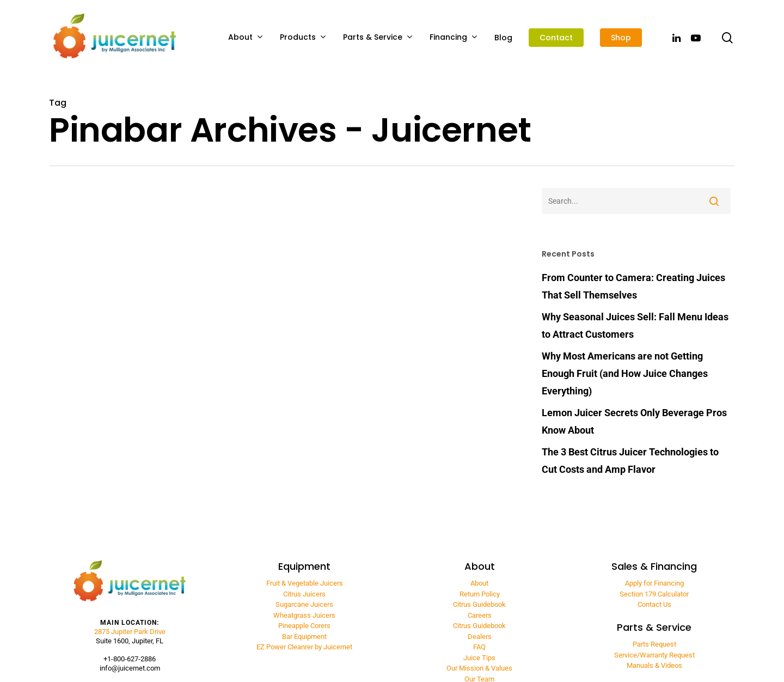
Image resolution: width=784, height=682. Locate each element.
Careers (480, 615)
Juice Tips (479, 658)
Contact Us (654, 604)
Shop (621, 38)
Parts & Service (378, 37)
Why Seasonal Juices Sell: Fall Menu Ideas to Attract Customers (635, 325)
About (245, 37)
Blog (503, 38)
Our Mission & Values (479, 668)
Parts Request (654, 644)
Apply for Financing (654, 583)
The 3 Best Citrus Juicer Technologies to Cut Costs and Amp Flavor (630, 461)
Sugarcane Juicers (304, 604)
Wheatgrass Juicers (304, 615)
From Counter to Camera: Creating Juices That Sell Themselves (633, 286)
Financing (453, 37)
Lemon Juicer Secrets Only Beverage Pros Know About (634, 421)
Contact (556, 38)
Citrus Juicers (304, 594)
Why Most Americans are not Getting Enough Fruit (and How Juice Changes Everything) (625, 373)
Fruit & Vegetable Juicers (305, 583)
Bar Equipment (304, 637)
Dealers (480, 637)
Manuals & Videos (654, 665)
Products (303, 37)
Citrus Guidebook (479, 604)
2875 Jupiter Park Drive (130, 632)
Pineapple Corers (304, 626)
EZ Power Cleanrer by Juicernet (304, 647)
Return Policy (480, 594)
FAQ (479, 647)
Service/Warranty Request (654, 655)
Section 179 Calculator (654, 594)
